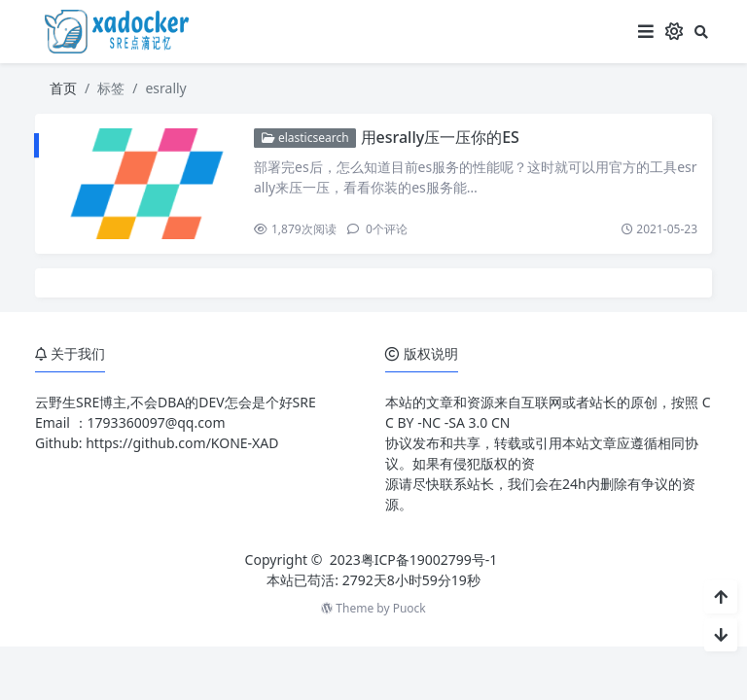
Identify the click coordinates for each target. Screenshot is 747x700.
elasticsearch (305, 138)
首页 (63, 88)
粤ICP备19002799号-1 (429, 560)
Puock (409, 608)
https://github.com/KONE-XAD (182, 443)
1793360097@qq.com (157, 422)
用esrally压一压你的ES (440, 137)
